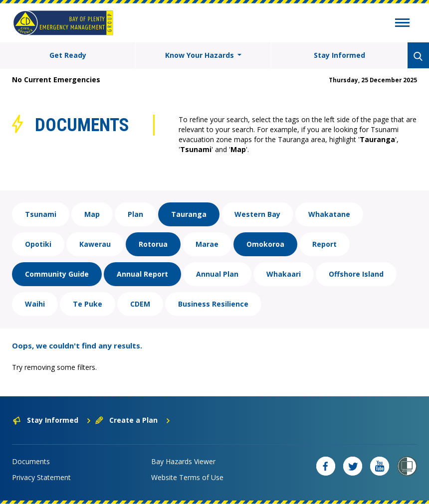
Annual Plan (217, 274)
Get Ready (68, 55)
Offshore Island (356, 274)
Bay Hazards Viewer (183, 461)
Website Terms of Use (187, 477)
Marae (207, 244)
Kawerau (95, 244)
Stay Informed (339, 55)
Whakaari (284, 274)
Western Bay (257, 214)
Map (92, 214)
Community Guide (57, 274)
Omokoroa (265, 244)
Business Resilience (213, 304)
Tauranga (189, 214)
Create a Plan (133, 420)
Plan (135, 214)
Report (324, 244)
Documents (31, 461)
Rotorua (153, 244)
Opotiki (38, 244)
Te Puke (88, 304)
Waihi (35, 304)
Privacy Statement (41, 477)
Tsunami (41, 214)
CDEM (140, 304)
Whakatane (329, 214)
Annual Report (142, 274)
